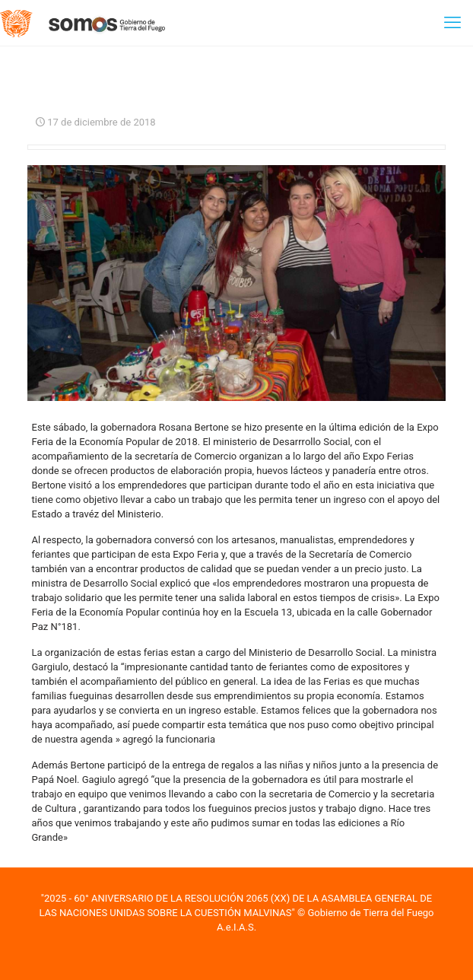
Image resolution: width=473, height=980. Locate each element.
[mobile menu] (452, 23)
